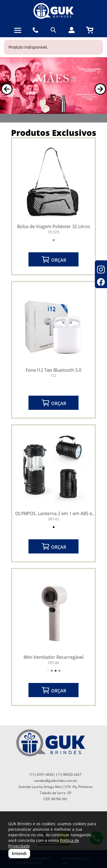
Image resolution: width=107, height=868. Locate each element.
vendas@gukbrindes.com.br (56, 781)
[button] (7, 89)
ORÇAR (54, 260)
